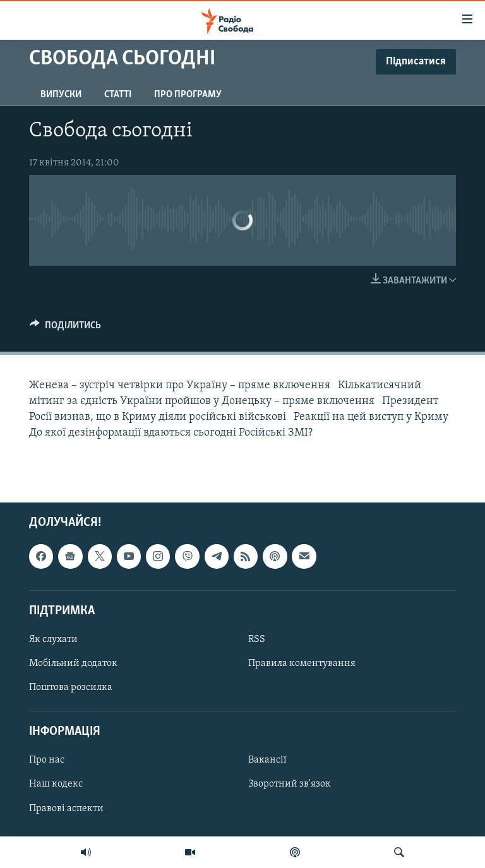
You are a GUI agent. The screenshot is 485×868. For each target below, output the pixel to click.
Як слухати (53, 639)
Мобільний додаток (73, 663)
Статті (118, 95)
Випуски (61, 95)
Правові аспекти (66, 809)
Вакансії (267, 761)
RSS (257, 639)
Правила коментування (302, 663)
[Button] (65, 328)
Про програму (188, 95)
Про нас (47, 761)
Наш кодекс (56, 785)
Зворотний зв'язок (290, 785)
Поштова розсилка (71, 688)
